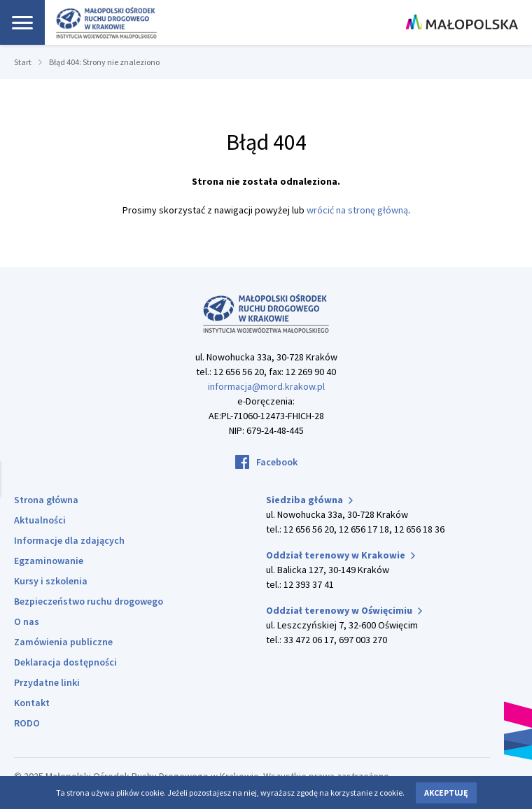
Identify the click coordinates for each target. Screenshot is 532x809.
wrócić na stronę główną (357, 210)
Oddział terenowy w (341, 555)
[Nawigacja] (22, 22)
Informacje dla (69, 540)
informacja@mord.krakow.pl (266, 386)
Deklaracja (65, 662)
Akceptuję (446, 793)
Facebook (277, 462)
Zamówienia (63, 642)
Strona (46, 500)
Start (23, 62)
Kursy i (51, 581)
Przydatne (47, 682)
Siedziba (309, 500)
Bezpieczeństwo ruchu (89, 601)
